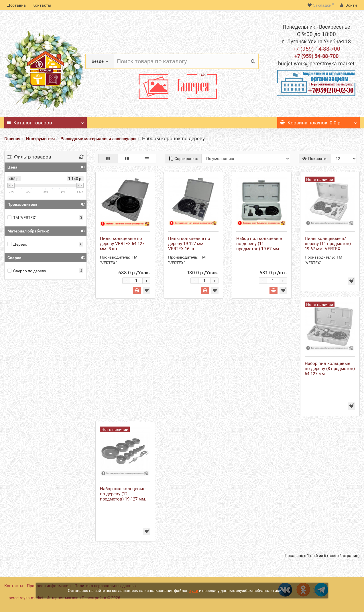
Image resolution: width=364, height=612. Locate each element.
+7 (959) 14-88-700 (316, 49)
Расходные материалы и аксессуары (98, 139)
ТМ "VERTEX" (22, 218)
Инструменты (40, 139)
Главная (12, 139)
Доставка (16, 5)
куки (194, 591)
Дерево (17, 244)
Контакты (42, 5)
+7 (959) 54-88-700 (316, 56)
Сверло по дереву (27, 271)
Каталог (46, 121)
